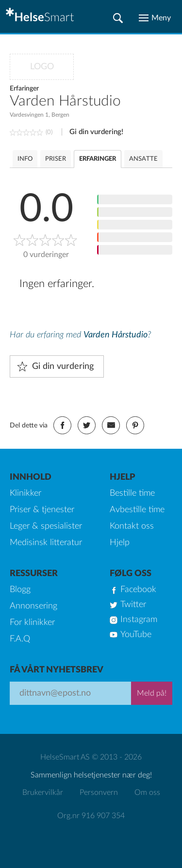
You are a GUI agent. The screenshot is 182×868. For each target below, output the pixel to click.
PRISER (56, 159)
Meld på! (152, 693)
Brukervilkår (43, 792)
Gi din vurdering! (96, 132)
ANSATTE (143, 159)
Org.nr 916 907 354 (91, 816)
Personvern (99, 792)
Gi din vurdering (63, 366)
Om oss (147, 792)
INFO (25, 159)
